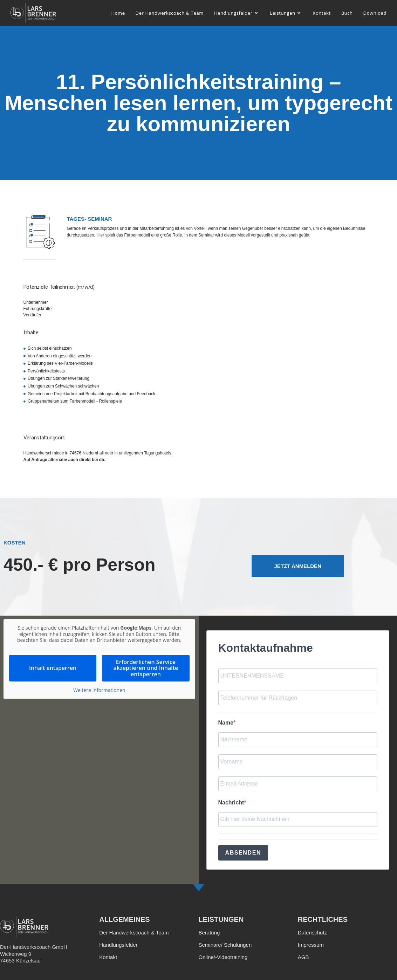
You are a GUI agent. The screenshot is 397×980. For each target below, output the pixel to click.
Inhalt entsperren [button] (53, 668)
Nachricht (231, 803)
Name (226, 723)
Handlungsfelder (118, 945)
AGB (303, 957)
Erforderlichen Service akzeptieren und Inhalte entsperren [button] (146, 668)
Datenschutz (312, 933)
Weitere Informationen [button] (99, 690)
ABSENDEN (243, 853)
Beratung (209, 933)
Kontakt (108, 957)
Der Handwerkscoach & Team (134, 933)
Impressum (311, 945)
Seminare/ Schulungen (225, 945)
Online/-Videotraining (223, 957)
